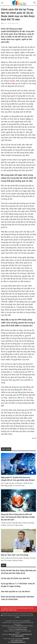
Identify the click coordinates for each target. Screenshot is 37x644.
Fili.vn (28, 621)
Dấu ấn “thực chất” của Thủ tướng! (15, 555)
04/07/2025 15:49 (13, 23)
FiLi (2, 616)
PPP (13, 81)
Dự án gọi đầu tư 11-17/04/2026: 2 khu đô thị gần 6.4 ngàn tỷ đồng (18, 585)
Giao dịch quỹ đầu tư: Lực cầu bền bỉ (15, 591)
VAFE (14, 610)
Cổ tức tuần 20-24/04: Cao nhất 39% (15, 578)
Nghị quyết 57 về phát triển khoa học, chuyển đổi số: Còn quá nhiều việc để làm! (18, 479)
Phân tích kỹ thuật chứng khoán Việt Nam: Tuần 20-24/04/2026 (18, 598)
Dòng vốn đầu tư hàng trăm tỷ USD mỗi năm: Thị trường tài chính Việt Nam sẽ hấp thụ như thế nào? (18, 517)
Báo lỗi (4, 23)
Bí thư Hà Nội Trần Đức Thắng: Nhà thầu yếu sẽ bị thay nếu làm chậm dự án (18, 572)
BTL (30, 390)
